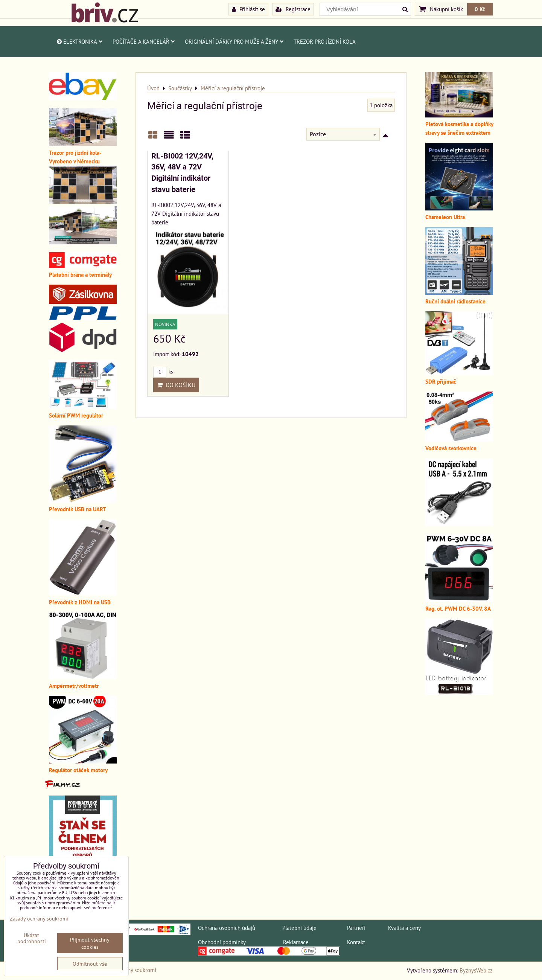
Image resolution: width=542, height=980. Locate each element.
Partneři (356, 928)
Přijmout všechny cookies (90, 943)
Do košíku (176, 385)
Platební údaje (299, 928)
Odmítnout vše (90, 964)
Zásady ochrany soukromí (39, 918)
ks (163, 372)
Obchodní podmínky (222, 942)
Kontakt (356, 942)
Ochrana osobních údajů (227, 928)
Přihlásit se (248, 9)
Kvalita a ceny (404, 928)
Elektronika (79, 41)
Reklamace (296, 942)
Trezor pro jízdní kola (325, 41)
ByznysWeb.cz (476, 970)
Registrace (293, 9)
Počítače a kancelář (144, 41)
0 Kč (480, 9)
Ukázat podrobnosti (32, 938)
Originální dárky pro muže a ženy (234, 41)
